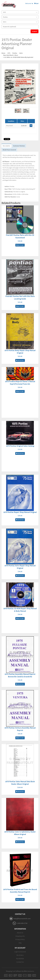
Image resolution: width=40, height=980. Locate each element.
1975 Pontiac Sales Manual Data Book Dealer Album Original (20, 783)
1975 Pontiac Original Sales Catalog (20, 446)
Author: (7, 186)
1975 (9, 53)
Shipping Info (20, 936)
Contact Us (20, 962)
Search (35, 31)
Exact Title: (8, 189)
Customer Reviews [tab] (19, 146)
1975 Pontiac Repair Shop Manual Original (20, 512)
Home (3, 53)
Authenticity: (9, 192)
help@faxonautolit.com (22, 919)
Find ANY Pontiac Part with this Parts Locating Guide (20, 297)
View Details (20, 360)
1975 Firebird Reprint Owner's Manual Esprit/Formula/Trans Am (20, 383)
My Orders (20, 955)
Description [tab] (6, 146)
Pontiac (15, 53)
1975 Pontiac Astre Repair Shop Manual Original (20, 567)
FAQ (20, 943)
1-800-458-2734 (22, 923)
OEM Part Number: (11, 197)
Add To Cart (20, 245)
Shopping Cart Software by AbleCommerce (20, 971)
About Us (20, 933)
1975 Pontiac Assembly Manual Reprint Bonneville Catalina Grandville (20, 675)
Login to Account (20, 952)
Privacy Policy (20, 939)
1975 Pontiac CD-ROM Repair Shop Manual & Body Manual (20, 610)
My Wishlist (20, 959)
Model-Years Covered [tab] (9, 150)
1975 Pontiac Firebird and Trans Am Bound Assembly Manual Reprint (20, 891)
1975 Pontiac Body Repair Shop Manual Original (20, 352)
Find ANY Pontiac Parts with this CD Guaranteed (20, 236)
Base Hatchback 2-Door (11, 55)
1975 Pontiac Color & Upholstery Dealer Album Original (20, 833)
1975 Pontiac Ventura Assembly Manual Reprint (20, 729)
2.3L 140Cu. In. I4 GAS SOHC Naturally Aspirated (18, 57)
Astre (21, 53)
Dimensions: (9, 194)
